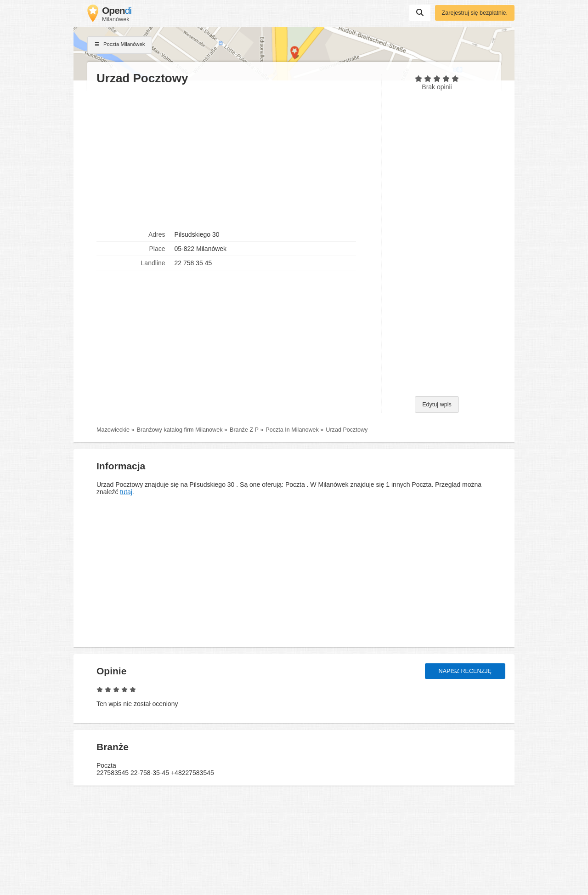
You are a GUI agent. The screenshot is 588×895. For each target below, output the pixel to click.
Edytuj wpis (437, 405)
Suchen (420, 12)
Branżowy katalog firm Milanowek (180, 430)
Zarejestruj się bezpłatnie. (475, 13)
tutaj (126, 492)
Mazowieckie (113, 430)
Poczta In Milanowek (292, 430)
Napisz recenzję (465, 671)
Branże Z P (244, 430)
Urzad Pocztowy (347, 430)
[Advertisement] (234, 157)
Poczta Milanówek (120, 45)
